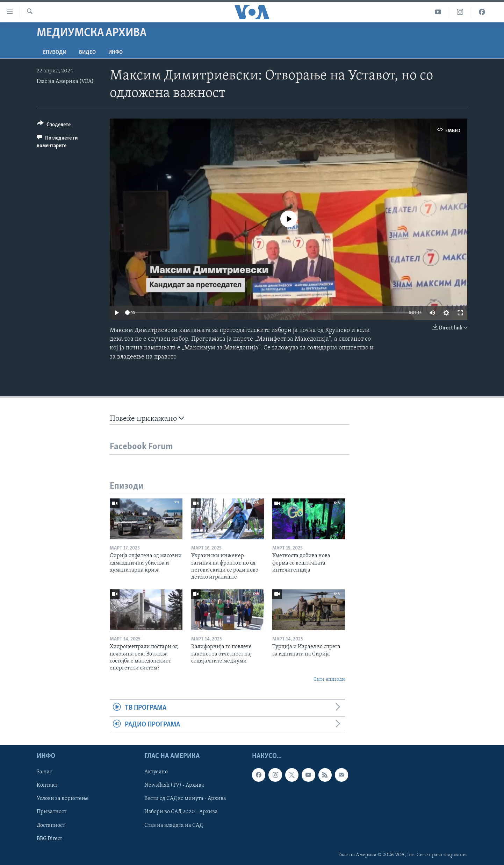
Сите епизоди (329, 679)
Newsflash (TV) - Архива (174, 785)
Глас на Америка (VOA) (65, 81)
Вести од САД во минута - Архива (185, 799)
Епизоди (55, 52)
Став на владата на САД (174, 825)
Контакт (47, 785)
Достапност (51, 825)
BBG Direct (49, 838)
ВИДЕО (87, 52)
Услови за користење (63, 799)
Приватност (52, 812)
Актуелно (156, 772)
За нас (44, 772)
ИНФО (116, 52)
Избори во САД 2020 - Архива (181, 812)
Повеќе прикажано (147, 419)
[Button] (54, 126)
